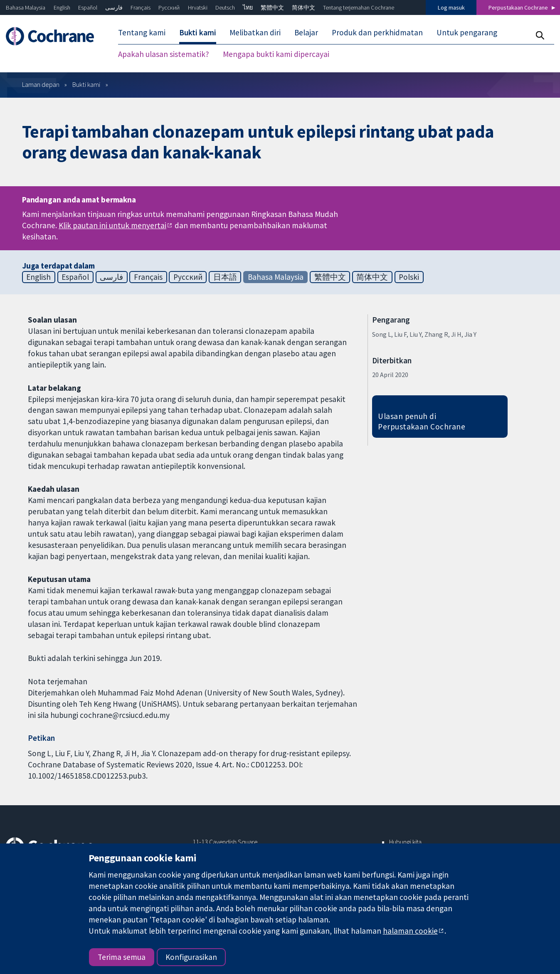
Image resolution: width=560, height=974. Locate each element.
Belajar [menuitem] (306, 32)
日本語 (225, 277)
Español (88, 7)
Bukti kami (86, 84)
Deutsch (225, 7)
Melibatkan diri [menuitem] (255, 32)
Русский (169, 7)
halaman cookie (410, 931)
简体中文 (303, 7)
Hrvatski (198, 7)
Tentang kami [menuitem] (142, 32)
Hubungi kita (405, 842)
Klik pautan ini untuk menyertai (112, 225)
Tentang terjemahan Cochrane (359, 7)
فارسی (114, 7)
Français (141, 7)
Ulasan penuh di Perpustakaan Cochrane (422, 421)
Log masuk (451, 7)
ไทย (248, 7)
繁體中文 (272, 7)
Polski (409, 277)
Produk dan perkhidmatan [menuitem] (377, 32)
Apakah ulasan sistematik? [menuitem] (164, 54)
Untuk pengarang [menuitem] (467, 32)
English (62, 7)
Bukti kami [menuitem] (198, 32)
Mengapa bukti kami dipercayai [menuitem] (276, 54)
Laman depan (41, 84)
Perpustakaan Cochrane (518, 7)
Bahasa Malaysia (26, 7)
